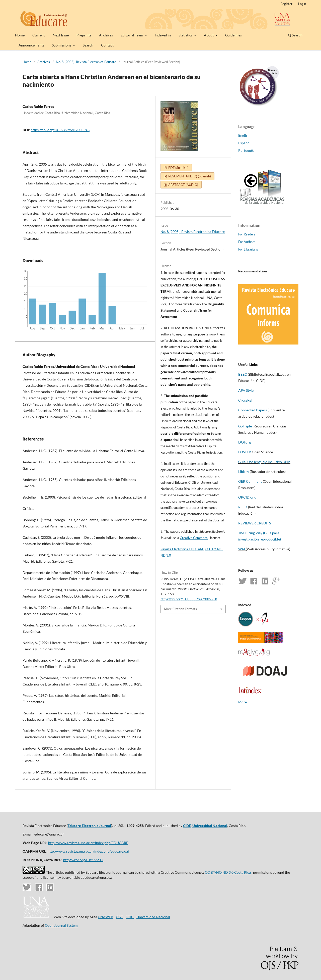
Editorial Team (132, 35)
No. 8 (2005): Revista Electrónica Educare (86, 62)
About (209, 35)
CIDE (187, 826)
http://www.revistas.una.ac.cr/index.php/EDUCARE (88, 843)
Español (244, 143)
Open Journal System (61, 925)
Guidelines (233, 35)
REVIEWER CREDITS (255, 523)
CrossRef (245, 400)
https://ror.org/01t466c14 (83, 860)
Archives (106, 35)
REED (243, 507)
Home (20, 35)
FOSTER (245, 452)
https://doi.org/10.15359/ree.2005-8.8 (60, 130)
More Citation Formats (180, 609)
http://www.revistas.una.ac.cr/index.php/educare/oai (88, 851)
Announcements (31, 45)
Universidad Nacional (210, 826)
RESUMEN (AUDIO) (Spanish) (189, 176)
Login (302, 4)
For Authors (247, 242)
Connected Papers (253, 410)
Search (88, 45)
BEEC (243, 374)
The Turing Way (250, 533)
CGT (119, 917)
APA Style (246, 390)
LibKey (244, 472)
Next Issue (61, 35)
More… (244, 702)
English (244, 135)
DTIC (130, 917)
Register (286, 4)
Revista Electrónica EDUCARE (182, 549)
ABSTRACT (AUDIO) (183, 185)
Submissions (62, 45)
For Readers (247, 234)
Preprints (84, 35)
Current (39, 35)
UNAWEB (105, 917)
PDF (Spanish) (178, 168)
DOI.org (245, 442)
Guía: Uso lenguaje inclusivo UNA (264, 462)
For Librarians (248, 249)
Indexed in (163, 35)
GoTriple (245, 426)
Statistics (186, 35)
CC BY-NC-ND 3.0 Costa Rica (228, 872)
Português (246, 150)
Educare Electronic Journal (89, 826)
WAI (242, 549)
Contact (107, 45)
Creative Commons (194, 538)
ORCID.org (247, 497)
